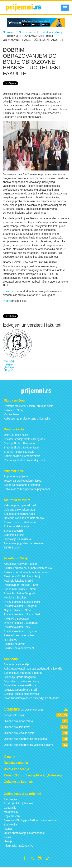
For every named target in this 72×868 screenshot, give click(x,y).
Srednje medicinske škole (19, 452)
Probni (7, 301)
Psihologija (10, 799)
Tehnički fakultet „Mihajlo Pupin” (9, 366)
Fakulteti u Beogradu (16, 619)
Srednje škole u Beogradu (19, 443)
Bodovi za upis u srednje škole (22, 456)
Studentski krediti (14, 535)
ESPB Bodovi (12, 548)
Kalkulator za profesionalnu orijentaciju (27, 419)
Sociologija (10, 825)
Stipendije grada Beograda (20, 677)
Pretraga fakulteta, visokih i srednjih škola (29, 406)
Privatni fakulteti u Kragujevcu (22, 631)
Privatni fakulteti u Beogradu (21, 606)
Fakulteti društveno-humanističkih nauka (28, 568)
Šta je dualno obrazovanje (19, 514)
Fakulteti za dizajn (15, 644)
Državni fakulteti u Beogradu (21, 623)
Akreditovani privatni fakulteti (21, 564)
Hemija (8, 841)
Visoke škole (11, 414)
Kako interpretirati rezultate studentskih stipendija (33, 669)
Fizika (7, 837)
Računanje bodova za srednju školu (25, 460)
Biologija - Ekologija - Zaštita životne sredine (30, 820)
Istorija (8, 829)
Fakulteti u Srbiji (13, 410)
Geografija (10, 808)
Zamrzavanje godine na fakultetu (23, 543)
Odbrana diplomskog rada (19, 510)
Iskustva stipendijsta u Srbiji (20, 690)
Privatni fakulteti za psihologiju (22, 602)
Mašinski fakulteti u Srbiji (19, 581)
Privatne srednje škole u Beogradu (24, 439)
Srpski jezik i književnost (18, 803)
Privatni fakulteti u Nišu (17, 627)
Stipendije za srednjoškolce (20, 685)
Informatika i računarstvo (19, 846)
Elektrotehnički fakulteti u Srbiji (22, 576)
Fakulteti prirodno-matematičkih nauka (27, 572)
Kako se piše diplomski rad (20, 505)
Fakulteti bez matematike (19, 635)
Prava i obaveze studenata (20, 522)
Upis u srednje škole (16, 435)
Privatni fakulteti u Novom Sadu (23, 614)
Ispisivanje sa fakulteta (17, 539)
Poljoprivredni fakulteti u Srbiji (22, 585)
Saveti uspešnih (13, 531)
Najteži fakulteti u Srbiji (17, 610)
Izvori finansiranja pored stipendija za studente (31, 698)
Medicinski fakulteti (15, 598)
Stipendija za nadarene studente (23, 673)
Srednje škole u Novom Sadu (21, 448)
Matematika (11, 812)
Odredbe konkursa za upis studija (24, 518)
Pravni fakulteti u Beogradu (20, 593)
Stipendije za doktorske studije (22, 681)
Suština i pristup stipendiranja (21, 694)
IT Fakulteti (10, 640)
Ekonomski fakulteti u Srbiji (20, 589)
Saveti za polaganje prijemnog (22, 485)
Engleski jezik (12, 816)
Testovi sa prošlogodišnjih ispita (23, 481)
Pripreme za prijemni (16, 476)
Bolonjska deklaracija (17, 526)
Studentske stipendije (17, 664)
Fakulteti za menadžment (19, 648)
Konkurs (8, 291)
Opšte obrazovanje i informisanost (24, 833)
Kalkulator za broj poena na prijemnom (27, 489)
